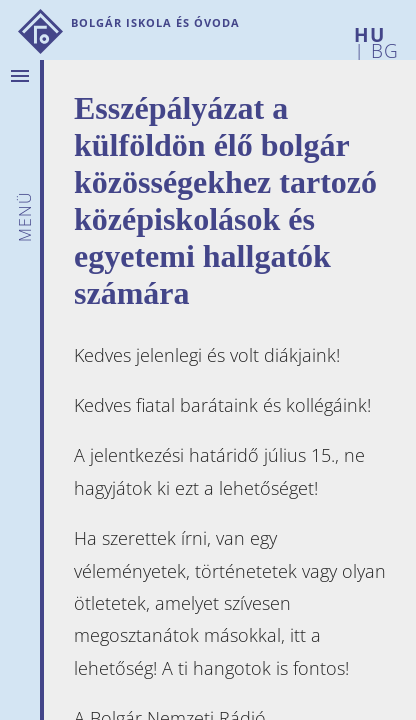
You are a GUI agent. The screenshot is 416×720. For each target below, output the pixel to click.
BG (382, 47)
